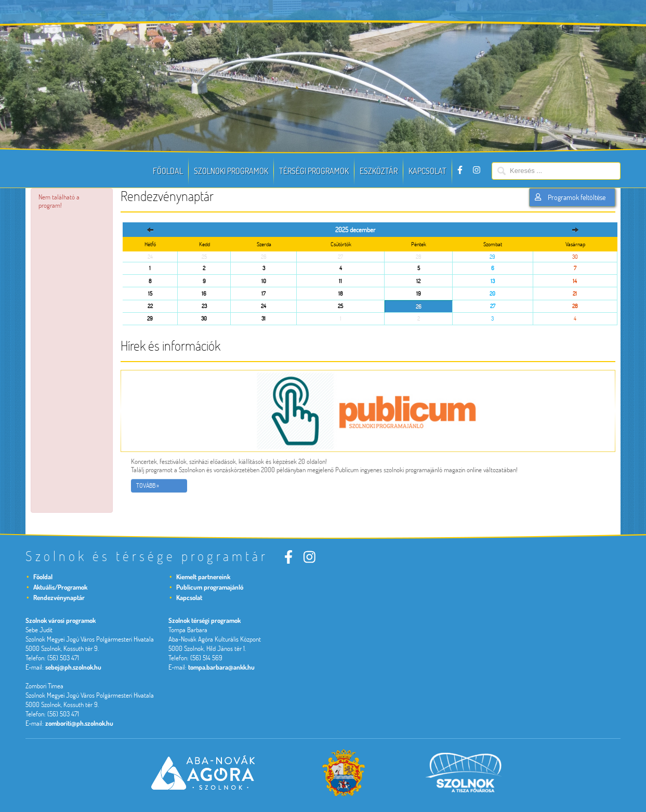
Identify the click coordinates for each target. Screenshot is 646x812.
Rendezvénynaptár (59, 597)
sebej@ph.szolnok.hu (73, 667)
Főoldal (168, 171)
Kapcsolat (427, 171)
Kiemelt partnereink (203, 577)
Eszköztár (379, 171)
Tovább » (148, 485)
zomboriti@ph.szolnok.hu (79, 723)
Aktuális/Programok (60, 587)
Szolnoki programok (231, 171)
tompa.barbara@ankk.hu (221, 667)
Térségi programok (314, 171)
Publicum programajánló (210, 587)
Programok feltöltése (570, 197)
